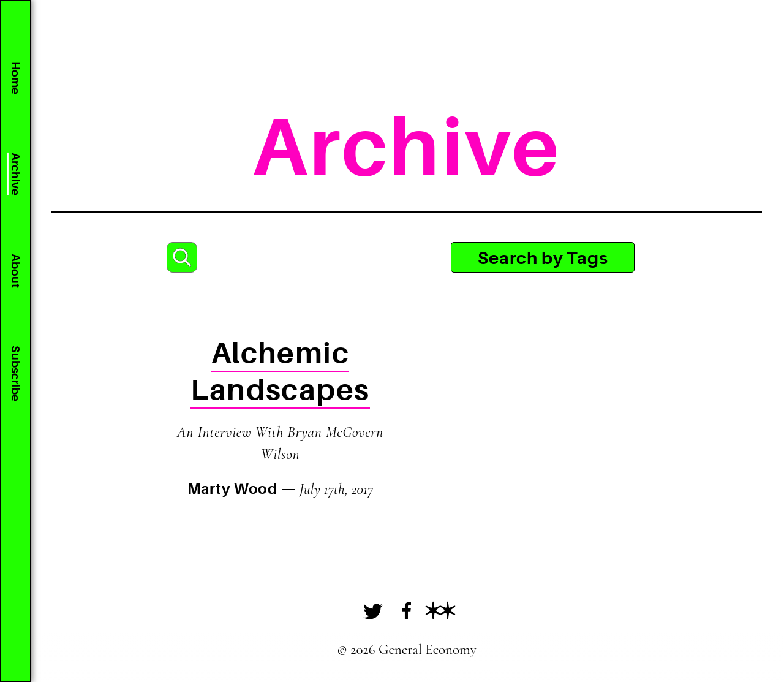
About (15, 271)
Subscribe (15, 373)
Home (15, 78)
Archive (15, 174)
